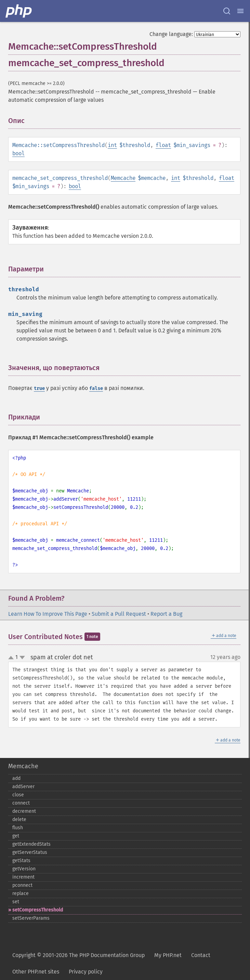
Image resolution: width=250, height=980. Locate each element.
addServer (23, 787)
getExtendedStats (31, 844)
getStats (21, 861)
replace (21, 893)
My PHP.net (168, 955)
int (112, 145)
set (16, 902)
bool (18, 153)
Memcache (123, 178)
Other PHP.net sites (36, 972)
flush (18, 828)
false (96, 388)
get (16, 836)
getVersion (24, 869)
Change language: (171, 34)
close (18, 795)
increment (23, 877)
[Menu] (240, 11)
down (22, 658)
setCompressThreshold (38, 910)
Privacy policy (86, 972)
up (12, 658)
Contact (201, 955)
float (163, 145)
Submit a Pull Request (119, 614)
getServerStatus (30, 852)
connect (21, 803)
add (16, 778)
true (39, 388)
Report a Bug (166, 614)
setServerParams (31, 918)
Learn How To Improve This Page (48, 614)
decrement (24, 811)
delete (19, 819)
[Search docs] (227, 11)
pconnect (22, 885)
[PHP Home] (19, 11)
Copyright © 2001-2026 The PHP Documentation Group (78, 955)
